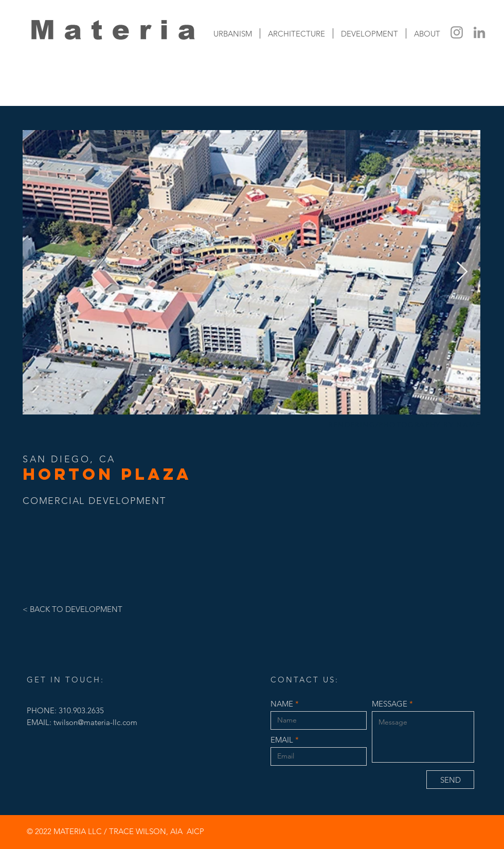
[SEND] (450, 780)
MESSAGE (390, 704)
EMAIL (282, 740)
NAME (282, 704)
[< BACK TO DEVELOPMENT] (86, 609)
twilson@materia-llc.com (95, 722)
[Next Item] (462, 272)
